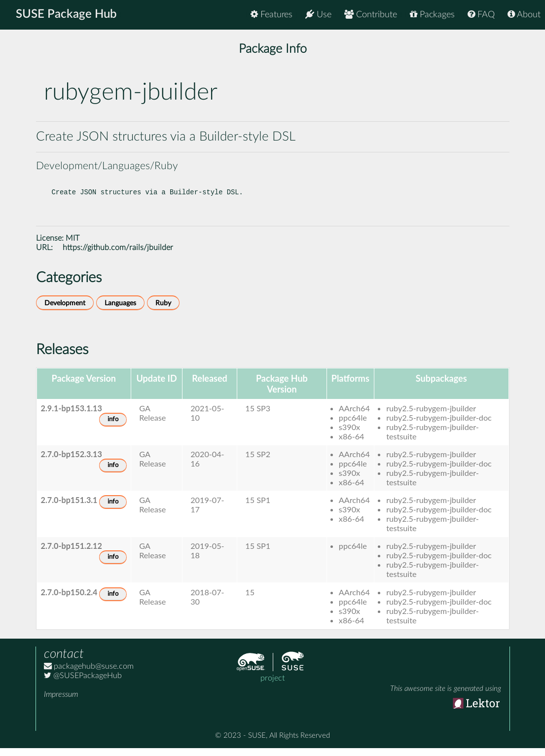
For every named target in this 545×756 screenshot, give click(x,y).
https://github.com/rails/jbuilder (118, 255)
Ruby (163, 311)
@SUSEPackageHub (83, 684)
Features (272, 15)
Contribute (371, 15)
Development (65, 311)
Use (318, 15)
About (524, 15)
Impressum (61, 702)
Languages (120, 311)
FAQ (481, 15)
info (113, 427)
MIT (73, 246)
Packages (432, 15)
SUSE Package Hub (67, 15)
